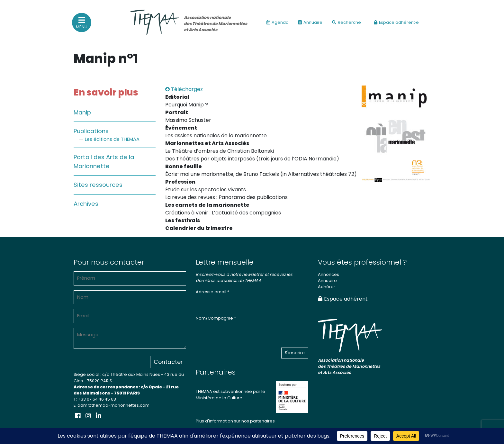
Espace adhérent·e (396, 22)
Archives (86, 204)
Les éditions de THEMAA (112, 139)
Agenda (278, 22)
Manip (82, 112)
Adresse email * (212, 292)
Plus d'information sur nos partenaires (235, 421)
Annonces (328, 274)
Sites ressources (98, 185)
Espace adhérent (343, 299)
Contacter (168, 362)
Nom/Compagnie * (216, 318)
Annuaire (310, 22)
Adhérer (327, 287)
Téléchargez (184, 89)
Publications (91, 131)
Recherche (346, 22)
